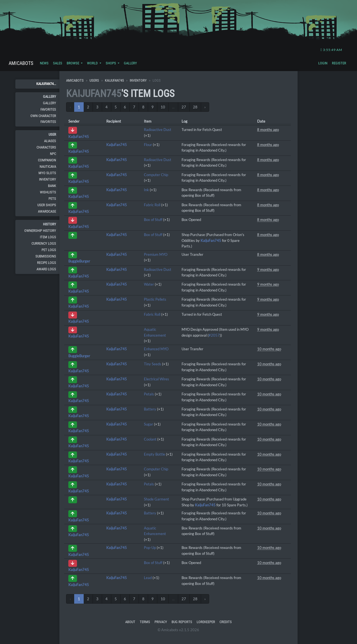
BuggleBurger (79, 261)
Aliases (50, 141)
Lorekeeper (206, 622)
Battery (150, 409)
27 (184, 107)
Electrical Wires (156, 379)
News (44, 63)
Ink (146, 190)
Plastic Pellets (155, 299)
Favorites (48, 109)
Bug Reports (182, 622)
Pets (52, 199)
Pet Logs (49, 250)
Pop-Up (150, 548)
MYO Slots (47, 173)
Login (323, 63)
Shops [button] (111, 63)
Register (339, 63)
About (130, 622)
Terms (145, 622)
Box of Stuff (153, 220)
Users (94, 80)
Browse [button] (73, 63)
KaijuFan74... (46, 84)
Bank (52, 186)
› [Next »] (205, 107)
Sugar (149, 424)
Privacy (161, 622)
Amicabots (21, 63)
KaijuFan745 (114, 80)
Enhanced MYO (156, 349)
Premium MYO (156, 254)
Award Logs (46, 269)
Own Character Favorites (43, 119)
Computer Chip (156, 175)
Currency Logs (44, 243)
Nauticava (48, 167)
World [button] (93, 63)
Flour (148, 145)
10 (163, 107)
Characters (46, 147)
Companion (47, 160)
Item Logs (48, 237)
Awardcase (47, 211)
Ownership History (40, 231)
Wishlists (48, 192)
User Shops (47, 205)
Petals (149, 394)
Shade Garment (156, 499)
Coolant (150, 439)
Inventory (48, 179)
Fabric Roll (152, 205)
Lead (148, 578)
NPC (53, 154)
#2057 (214, 335)
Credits (226, 622)
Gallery (130, 63)
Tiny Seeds (153, 364)
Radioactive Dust (158, 130)
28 (195, 107)
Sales (58, 63)
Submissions (46, 256)
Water (149, 284)
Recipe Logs (47, 263)
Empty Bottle (155, 454)
